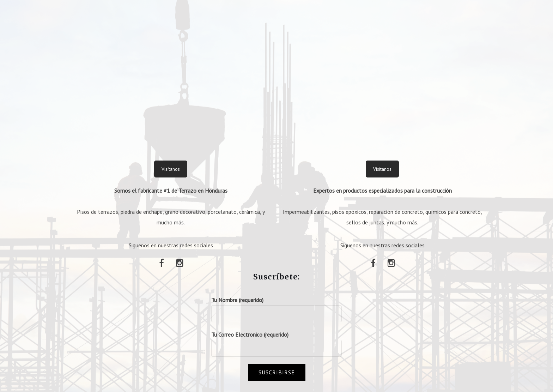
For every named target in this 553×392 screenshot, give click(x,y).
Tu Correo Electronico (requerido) (276, 341)
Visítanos (171, 169)
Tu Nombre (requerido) (276, 307)
